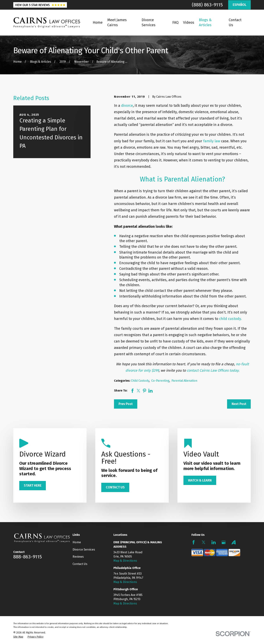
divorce (127, 106)
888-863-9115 (28, 557)
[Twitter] (204, 542)
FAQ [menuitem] (175, 22)
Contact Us (80, 564)
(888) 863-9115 (207, 5)
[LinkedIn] (214, 542)
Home (77, 542)
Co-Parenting (160, 381)
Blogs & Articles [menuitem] (205, 22)
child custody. (230, 319)
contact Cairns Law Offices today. (213, 370)
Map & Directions (125, 561)
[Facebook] (194, 542)
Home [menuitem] (98, 22)
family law (212, 141)
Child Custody (140, 381)
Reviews (78, 557)
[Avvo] (234, 542)
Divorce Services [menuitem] (149, 22)
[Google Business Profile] (224, 542)
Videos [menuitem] (189, 22)
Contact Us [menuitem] (235, 22)
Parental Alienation (184, 381)
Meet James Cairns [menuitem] (117, 22)
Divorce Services (84, 550)
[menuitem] (18, 637)
